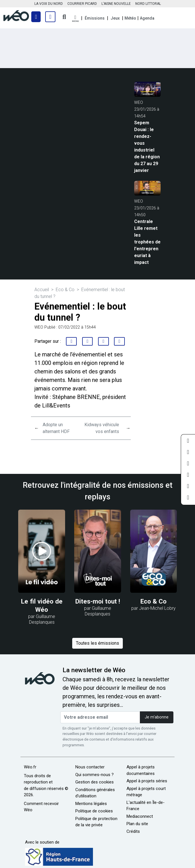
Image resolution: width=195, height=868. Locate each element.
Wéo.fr (30, 767)
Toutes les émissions (97, 643)
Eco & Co (65, 290)
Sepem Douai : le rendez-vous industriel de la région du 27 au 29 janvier (147, 147)
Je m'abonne (157, 717)
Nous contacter (90, 767)
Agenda (147, 18)
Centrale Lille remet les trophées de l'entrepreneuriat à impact (147, 242)
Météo (130, 18)
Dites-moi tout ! (98, 601)
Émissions (95, 18)
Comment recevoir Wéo (41, 807)
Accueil (42, 290)
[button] (75, 19)
